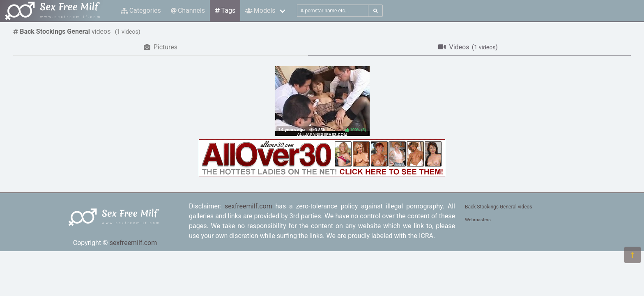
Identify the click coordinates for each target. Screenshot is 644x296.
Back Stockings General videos (499, 207)
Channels (188, 10)
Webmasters (478, 220)
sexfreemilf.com (133, 243)
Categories (141, 10)
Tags (225, 10)
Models (260, 10)
